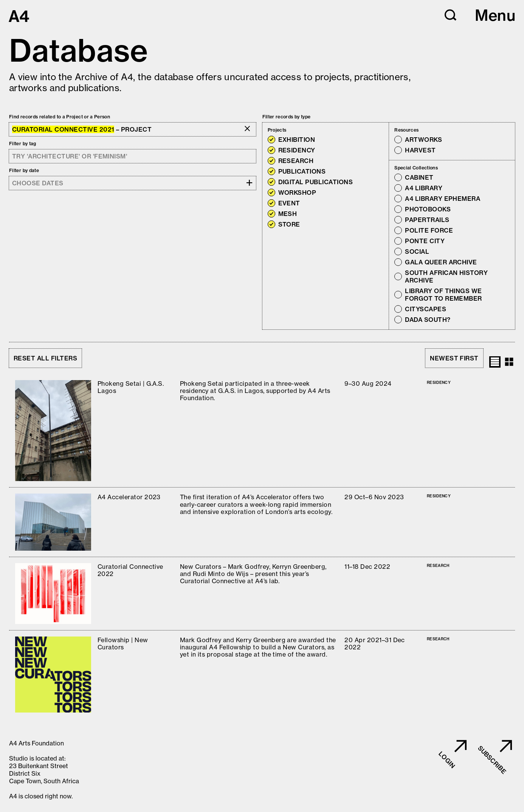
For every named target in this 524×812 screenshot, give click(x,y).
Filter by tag (23, 144)
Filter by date (24, 170)
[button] (451, 15)
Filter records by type (287, 117)
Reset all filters (45, 358)
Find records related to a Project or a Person (60, 117)
